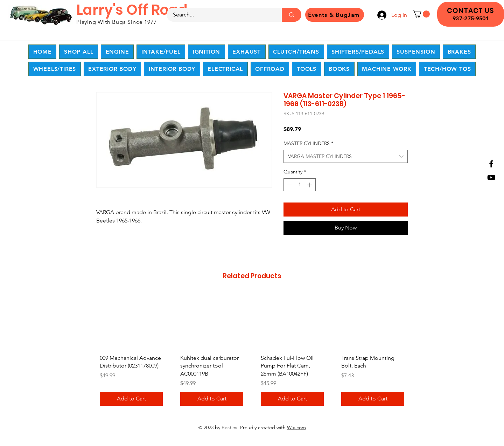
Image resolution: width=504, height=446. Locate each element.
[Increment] (310, 185)
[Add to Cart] (131, 399)
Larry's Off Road (132, 10)
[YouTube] (491, 177)
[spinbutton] (300, 185)
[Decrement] (289, 185)
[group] (252, 352)
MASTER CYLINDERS (308, 143)
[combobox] (346, 157)
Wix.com (296, 427)
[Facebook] (491, 164)
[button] (421, 14)
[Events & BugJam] (335, 15)
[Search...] (220, 15)
